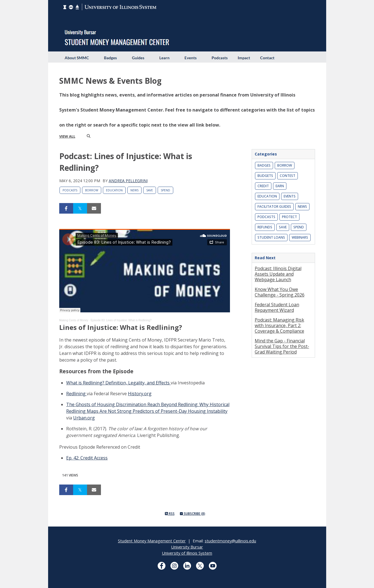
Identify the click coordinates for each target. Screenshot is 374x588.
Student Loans (271, 237)
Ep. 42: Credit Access (87, 458)
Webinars (300, 237)
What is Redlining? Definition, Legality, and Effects (118, 383)
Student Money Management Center (152, 541)
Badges (264, 165)
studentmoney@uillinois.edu (230, 541)
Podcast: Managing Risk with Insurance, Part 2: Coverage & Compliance (279, 325)
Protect (289, 217)
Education (114, 190)
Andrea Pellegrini (128, 181)
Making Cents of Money (74, 320)
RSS (170, 514)
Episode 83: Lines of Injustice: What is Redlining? (121, 320)
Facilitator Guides (274, 207)
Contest (288, 176)
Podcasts (70, 190)
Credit (263, 186)
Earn (280, 186)
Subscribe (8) (193, 514)
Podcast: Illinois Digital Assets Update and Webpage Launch (278, 274)
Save (150, 190)
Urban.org (84, 418)
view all (67, 136)
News (134, 190)
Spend (165, 190)
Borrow (92, 190)
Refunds (265, 227)
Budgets (265, 176)
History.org (140, 394)
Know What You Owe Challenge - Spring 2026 (280, 292)
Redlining (76, 394)
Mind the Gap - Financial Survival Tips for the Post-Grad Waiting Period (282, 346)
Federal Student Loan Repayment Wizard (277, 307)
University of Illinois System (187, 553)
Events (290, 196)
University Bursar (187, 547)
